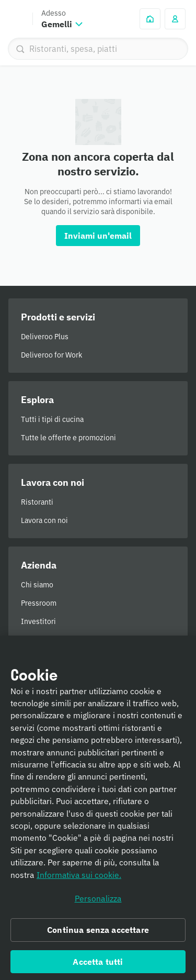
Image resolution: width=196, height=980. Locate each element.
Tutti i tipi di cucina (52, 419)
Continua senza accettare (98, 934)
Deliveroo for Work (51, 355)
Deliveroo (16, 19)
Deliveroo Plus (45, 337)
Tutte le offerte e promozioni (68, 438)
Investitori (38, 621)
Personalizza (98, 903)
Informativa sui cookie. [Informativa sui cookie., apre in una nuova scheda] (79, 879)
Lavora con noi (44, 520)
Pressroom (39, 603)
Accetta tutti (98, 966)
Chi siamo (37, 585)
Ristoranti (37, 502)
